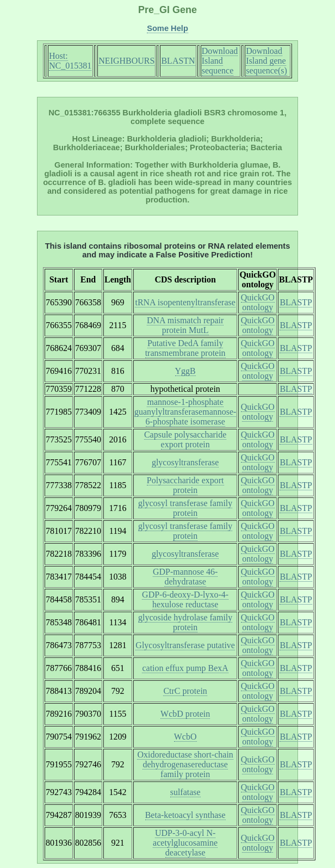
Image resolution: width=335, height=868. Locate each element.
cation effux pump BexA (185, 668)
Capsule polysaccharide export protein (185, 439)
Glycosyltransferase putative (185, 645)
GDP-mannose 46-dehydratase (185, 577)
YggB (185, 371)
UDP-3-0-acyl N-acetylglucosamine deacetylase (185, 843)
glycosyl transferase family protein (185, 508)
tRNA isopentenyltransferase (185, 302)
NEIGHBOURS (126, 61)
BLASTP (296, 302)
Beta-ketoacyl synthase (185, 815)
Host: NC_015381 (70, 61)
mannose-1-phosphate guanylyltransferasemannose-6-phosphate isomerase (185, 412)
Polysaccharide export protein (185, 485)
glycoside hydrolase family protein (185, 622)
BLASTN (178, 61)
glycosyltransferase (185, 462)
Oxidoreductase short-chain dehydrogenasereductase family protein (185, 764)
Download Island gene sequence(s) (266, 61)
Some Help (167, 28)
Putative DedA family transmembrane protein (185, 348)
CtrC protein (185, 691)
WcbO (185, 737)
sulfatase (185, 792)
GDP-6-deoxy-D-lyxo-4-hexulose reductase (185, 599)
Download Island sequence (220, 61)
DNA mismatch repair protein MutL (185, 325)
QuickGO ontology (258, 302)
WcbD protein (185, 714)
